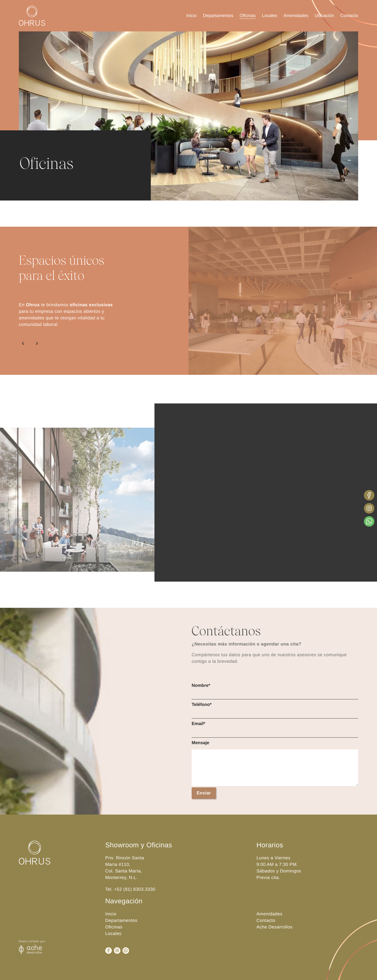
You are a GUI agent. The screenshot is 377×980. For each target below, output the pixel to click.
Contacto (349, 16)
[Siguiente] (36, 343)
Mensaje (200, 743)
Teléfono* (202, 705)
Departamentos (218, 16)
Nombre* (201, 685)
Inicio (191, 16)
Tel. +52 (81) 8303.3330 (130, 889)
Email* (198, 724)
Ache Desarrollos (275, 927)
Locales (270, 16)
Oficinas (248, 16)
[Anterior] (24, 343)
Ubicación (324, 16)
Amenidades (296, 16)
